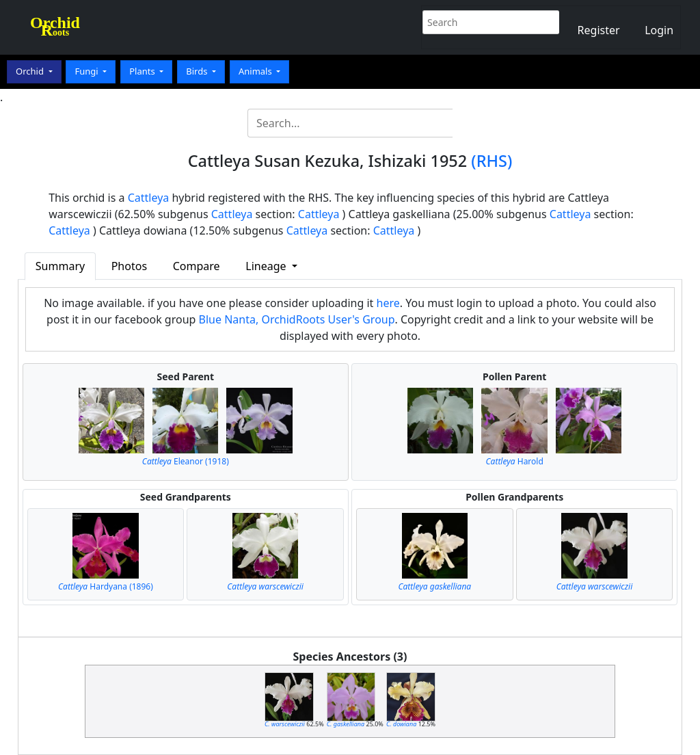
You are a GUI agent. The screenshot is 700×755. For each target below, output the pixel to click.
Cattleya (149, 198)
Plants (143, 71)
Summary (60, 266)
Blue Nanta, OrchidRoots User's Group (297, 319)
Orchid (31, 71)
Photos (129, 266)
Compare (197, 266)
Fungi (87, 71)
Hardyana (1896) (106, 586)
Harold (515, 461)
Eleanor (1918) (186, 461)
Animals (256, 71)
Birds (198, 71)
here (388, 303)
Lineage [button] (267, 266)
